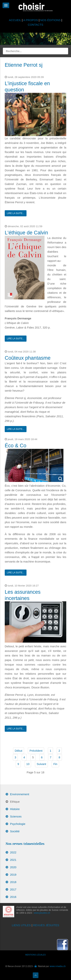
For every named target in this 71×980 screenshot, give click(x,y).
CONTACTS (35, 25)
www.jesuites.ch (42, 913)
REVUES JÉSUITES (46, 925)
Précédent (36, 751)
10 (28, 764)
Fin (55, 764)
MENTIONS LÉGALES (36, 955)
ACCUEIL (15, 20)
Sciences (16, 816)
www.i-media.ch (58, 966)
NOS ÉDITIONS (51, 20)
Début (19, 751)
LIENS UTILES (21, 925)
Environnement (20, 794)
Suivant (41, 764)
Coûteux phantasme (28, 358)
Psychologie (18, 824)
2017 (13, 889)
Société (15, 831)
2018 (13, 882)
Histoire (15, 809)
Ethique (15, 802)
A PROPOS (31, 20)
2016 (13, 897)
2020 (13, 867)
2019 (13, 875)
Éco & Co (16, 446)
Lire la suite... (16, 213)
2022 (13, 852)
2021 (13, 860)
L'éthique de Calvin (26, 233)
